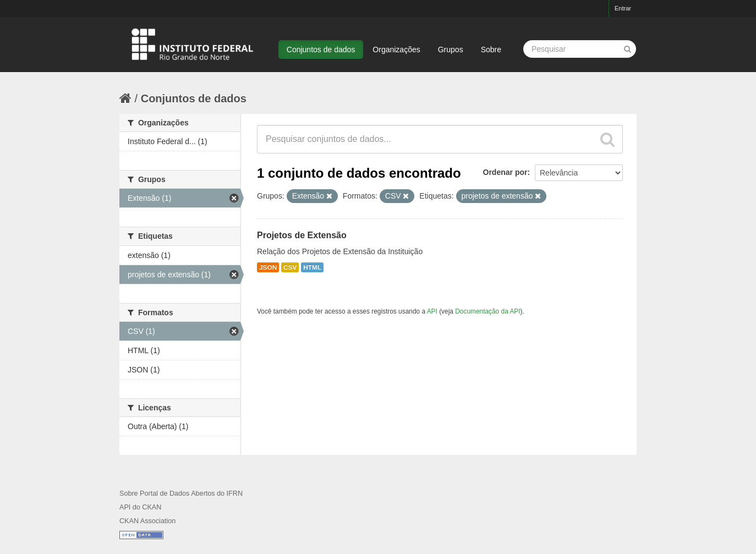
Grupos (451, 50)
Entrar (623, 8)
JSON (268, 267)
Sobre (491, 50)
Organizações (396, 50)
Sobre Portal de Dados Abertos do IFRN (181, 493)
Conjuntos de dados (321, 50)
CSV (290, 267)
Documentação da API (487, 311)
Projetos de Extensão (302, 235)
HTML (312, 267)
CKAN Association (147, 521)
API (432, 311)
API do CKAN (140, 507)
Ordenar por (505, 172)
